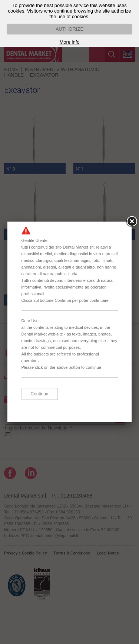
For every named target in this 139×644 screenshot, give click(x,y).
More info (69, 42)
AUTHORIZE (69, 29)
